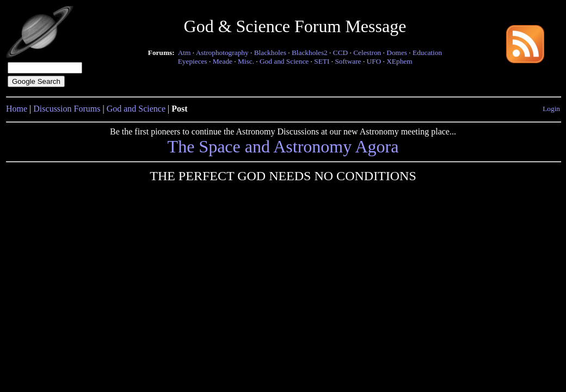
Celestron (367, 53)
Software (348, 61)
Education (427, 53)
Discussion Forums (67, 109)
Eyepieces (193, 61)
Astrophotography (222, 53)
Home (17, 109)
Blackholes (270, 53)
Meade (223, 61)
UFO (374, 61)
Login (551, 109)
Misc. (246, 61)
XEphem (399, 61)
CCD (340, 53)
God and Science (284, 61)
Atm (184, 53)
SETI (322, 61)
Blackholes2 (310, 53)
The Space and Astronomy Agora (283, 146)
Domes (397, 53)
